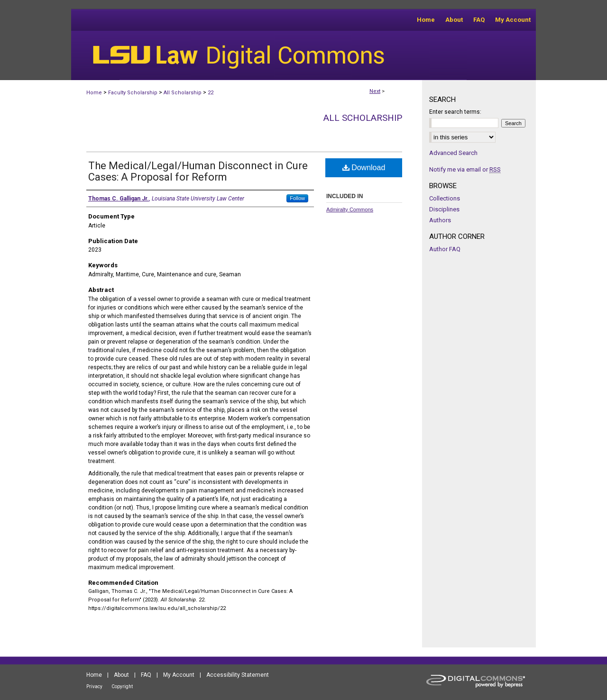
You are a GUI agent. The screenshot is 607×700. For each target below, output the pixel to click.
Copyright (122, 686)
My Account (179, 675)
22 (211, 93)
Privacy (94, 686)
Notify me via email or (465, 169)
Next (375, 91)
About (121, 675)
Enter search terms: (455, 112)
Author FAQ (445, 249)
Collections (445, 198)
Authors (440, 220)
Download (364, 168)
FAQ (146, 675)
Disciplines (444, 209)
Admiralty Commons (350, 209)
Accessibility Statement (238, 675)
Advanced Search (453, 153)
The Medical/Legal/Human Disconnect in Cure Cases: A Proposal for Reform (198, 171)
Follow (297, 198)
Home (94, 93)
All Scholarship (183, 93)
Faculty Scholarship (133, 93)
